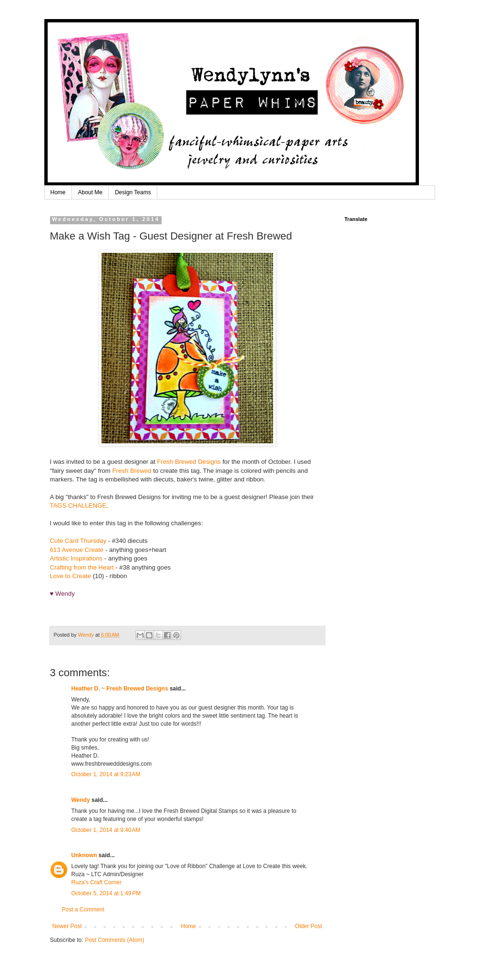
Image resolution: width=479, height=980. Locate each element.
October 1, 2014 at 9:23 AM (106, 774)
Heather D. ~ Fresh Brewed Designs (120, 689)
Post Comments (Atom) (115, 940)
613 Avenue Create (77, 550)
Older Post (309, 926)
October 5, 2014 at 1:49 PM (106, 893)
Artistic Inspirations (76, 558)
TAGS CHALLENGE (78, 505)
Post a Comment (83, 910)
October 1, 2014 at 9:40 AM (106, 830)
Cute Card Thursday (78, 541)
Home (58, 192)
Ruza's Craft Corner (97, 882)
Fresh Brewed (132, 471)
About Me (90, 192)
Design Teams (133, 192)
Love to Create (71, 576)
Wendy (81, 800)
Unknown (84, 855)
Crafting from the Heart (82, 567)
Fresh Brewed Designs (189, 462)
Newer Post (67, 926)
